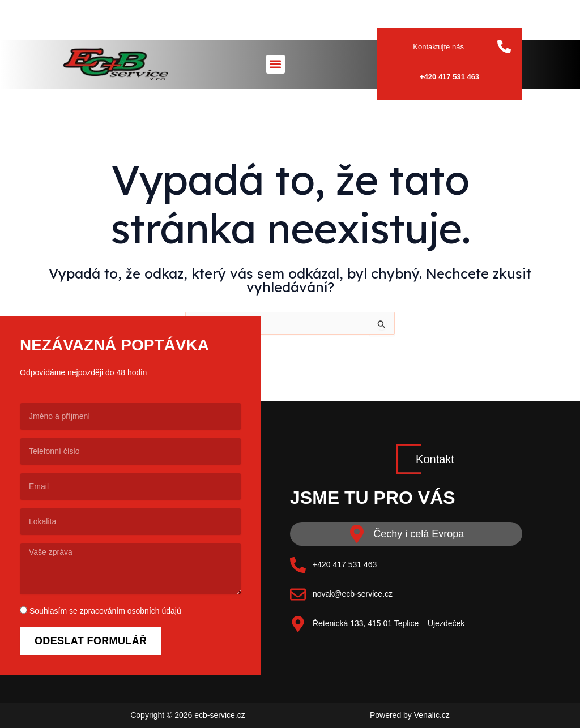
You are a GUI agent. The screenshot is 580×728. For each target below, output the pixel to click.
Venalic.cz (432, 715)
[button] (276, 64)
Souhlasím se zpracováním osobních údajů (105, 611)
